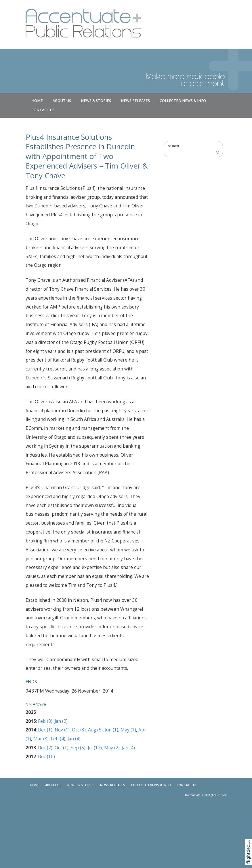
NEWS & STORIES (96, 101)
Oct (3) (79, 730)
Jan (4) (74, 739)
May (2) (112, 748)
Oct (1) (62, 748)
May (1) (128, 730)
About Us (62, 101)
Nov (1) (62, 730)
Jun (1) (112, 730)
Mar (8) (41, 739)
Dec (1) (45, 730)
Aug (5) (95, 730)
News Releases (135, 101)
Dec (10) (46, 757)
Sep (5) (78, 748)
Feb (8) (45, 721)
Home (37, 101)
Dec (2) (45, 748)
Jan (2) (61, 721)
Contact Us (43, 110)
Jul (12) (95, 748)
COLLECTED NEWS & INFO (183, 101)
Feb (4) (58, 739)
